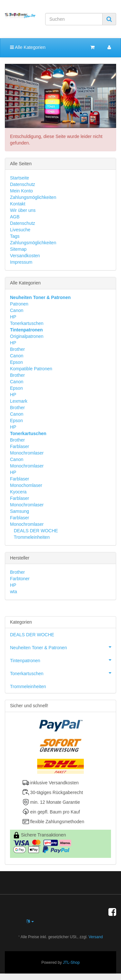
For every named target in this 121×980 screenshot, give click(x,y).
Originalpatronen (27, 336)
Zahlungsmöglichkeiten (33, 197)
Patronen (19, 304)
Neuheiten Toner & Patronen (63, 647)
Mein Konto (21, 191)
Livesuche (20, 230)
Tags (15, 236)
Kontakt (18, 204)
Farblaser (20, 446)
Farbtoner (20, 579)
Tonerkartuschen (27, 323)
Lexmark (19, 401)
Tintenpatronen (63, 660)
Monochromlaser (27, 453)
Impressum (21, 262)
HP (13, 317)
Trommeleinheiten (31, 537)
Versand (96, 937)
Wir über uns (23, 210)
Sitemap (18, 249)
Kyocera (18, 492)
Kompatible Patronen (31, 369)
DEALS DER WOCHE (35, 531)
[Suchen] (74, 19)
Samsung (20, 511)
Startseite (20, 178)
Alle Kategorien (28, 47)
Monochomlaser (26, 485)
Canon (17, 310)
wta (14, 592)
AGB (15, 217)
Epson (16, 362)
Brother (17, 349)
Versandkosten (25, 256)
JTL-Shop (71, 963)
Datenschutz (23, 184)
